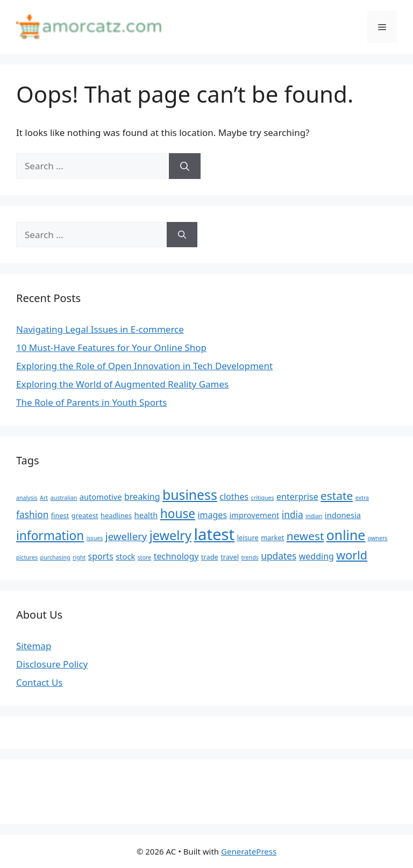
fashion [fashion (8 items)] (32, 514)
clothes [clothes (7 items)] (234, 497)
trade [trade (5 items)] (210, 557)
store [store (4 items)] (145, 557)
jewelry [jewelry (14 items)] (170, 535)
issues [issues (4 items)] (95, 538)
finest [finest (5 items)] (60, 515)
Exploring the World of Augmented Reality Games (122, 384)
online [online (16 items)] (346, 535)
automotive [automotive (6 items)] (101, 497)
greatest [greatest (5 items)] (85, 515)
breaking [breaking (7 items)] (142, 497)
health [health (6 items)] (146, 515)
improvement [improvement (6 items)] (254, 515)
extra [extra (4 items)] (362, 498)
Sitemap (34, 646)
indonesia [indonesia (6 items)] (343, 515)
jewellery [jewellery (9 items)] (126, 536)
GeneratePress (249, 851)
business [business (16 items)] (190, 494)
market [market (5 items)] (272, 537)
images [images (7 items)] (212, 515)
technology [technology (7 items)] (176, 556)
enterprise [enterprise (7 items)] (297, 497)
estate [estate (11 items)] (337, 496)
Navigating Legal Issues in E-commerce (100, 329)
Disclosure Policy (52, 664)
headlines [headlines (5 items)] (116, 515)
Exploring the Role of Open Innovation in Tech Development (144, 366)
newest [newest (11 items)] (305, 536)
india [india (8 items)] (293, 514)
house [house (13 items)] (178, 514)
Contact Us (40, 682)
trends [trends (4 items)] (250, 557)
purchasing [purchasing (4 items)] (55, 557)
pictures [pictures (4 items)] (27, 557)
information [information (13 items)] (50, 536)
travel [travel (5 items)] (230, 557)
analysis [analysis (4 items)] (27, 498)
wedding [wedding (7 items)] (316, 556)
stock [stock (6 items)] (125, 556)
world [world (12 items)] (352, 555)
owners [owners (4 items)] (378, 538)
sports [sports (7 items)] (101, 556)
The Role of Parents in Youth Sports (91, 402)
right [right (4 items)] (79, 557)
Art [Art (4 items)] (44, 498)
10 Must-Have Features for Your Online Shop (111, 347)
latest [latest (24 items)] (214, 534)
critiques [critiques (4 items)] (263, 498)
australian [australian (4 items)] (64, 498)
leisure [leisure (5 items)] (248, 537)
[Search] (185, 166)
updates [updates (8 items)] (279, 556)
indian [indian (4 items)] (314, 516)
